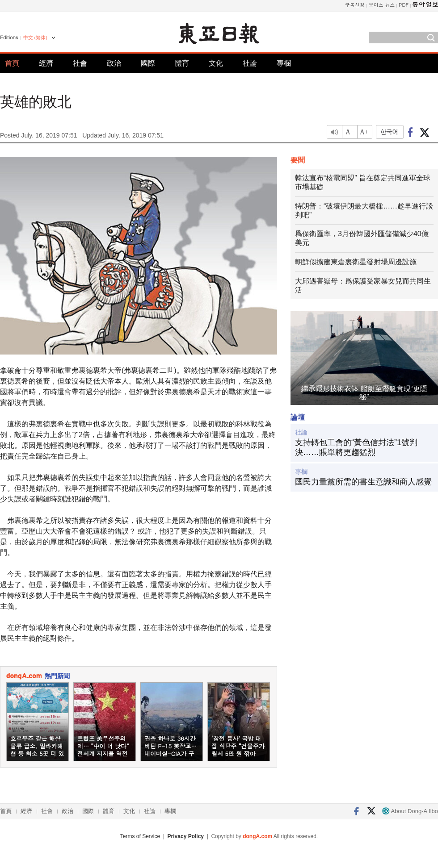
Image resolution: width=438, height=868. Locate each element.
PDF (404, 5)
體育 (182, 63)
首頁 (12, 63)
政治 (114, 63)
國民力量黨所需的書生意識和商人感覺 (363, 482)
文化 (216, 63)
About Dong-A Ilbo (410, 811)
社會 (80, 63)
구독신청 (355, 5)
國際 (148, 63)
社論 (250, 63)
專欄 (284, 63)
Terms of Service (140, 836)
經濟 (46, 63)
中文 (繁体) (35, 38)
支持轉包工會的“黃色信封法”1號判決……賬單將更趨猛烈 (356, 447)
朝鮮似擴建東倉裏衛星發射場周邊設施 (356, 262)
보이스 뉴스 (382, 5)
